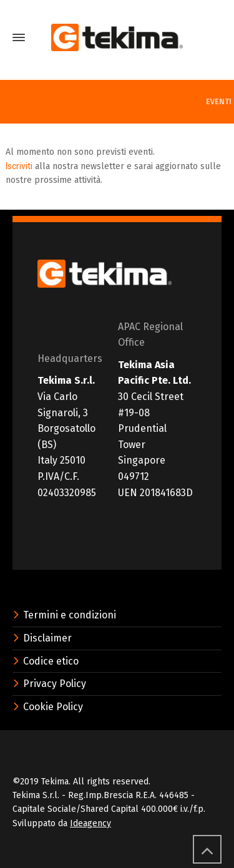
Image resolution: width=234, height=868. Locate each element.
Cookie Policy (48, 707)
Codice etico (46, 661)
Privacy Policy (49, 684)
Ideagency (90, 823)
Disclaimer (42, 638)
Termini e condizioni (64, 615)
